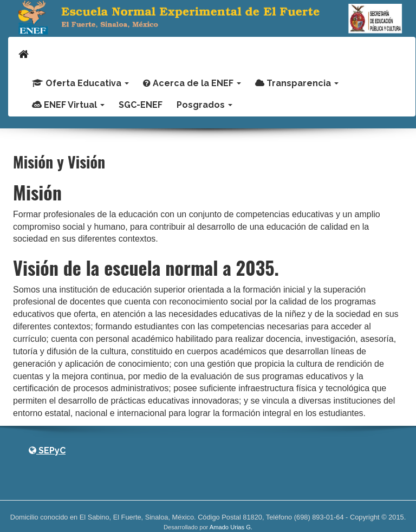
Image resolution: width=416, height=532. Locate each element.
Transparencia (297, 83)
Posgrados (204, 105)
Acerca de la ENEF (192, 83)
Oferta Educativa (80, 83)
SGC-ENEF (141, 105)
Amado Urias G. (231, 527)
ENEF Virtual (68, 105)
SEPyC (47, 450)
